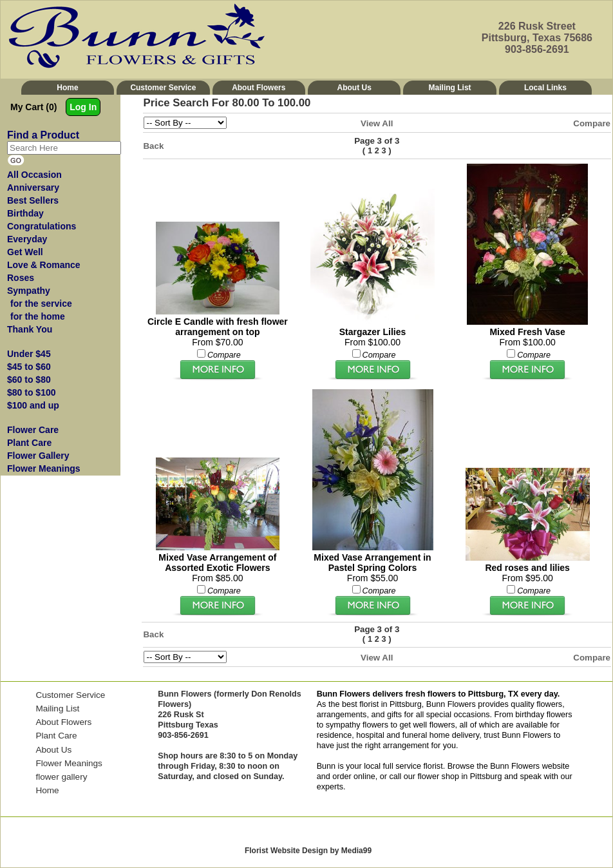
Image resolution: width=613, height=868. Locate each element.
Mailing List (450, 88)
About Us (354, 88)
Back (154, 146)
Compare (592, 123)
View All (377, 123)
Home (67, 88)
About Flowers (259, 88)
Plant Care (56, 736)
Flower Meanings (69, 763)
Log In (83, 107)
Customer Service (163, 88)
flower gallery (61, 777)
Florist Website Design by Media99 (308, 851)
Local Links (545, 88)
